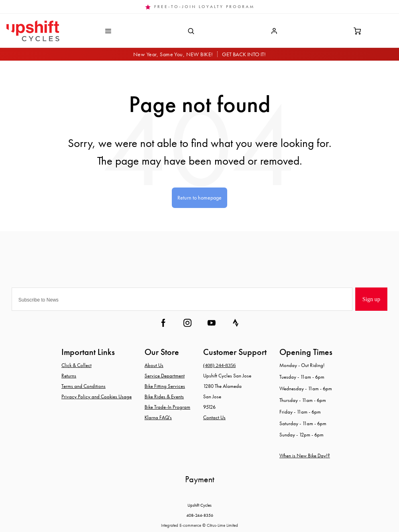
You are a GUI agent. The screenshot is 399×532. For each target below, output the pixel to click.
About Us (154, 365)
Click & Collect (76, 365)
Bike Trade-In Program (167, 407)
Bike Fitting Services (165, 386)
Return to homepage (199, 198)
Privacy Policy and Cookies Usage (97, 396)
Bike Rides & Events (164, 396)
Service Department (165, 376)
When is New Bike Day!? (305, 456)
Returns (69, 376)
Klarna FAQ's (158, 417)
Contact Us (214, 417)
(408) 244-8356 (219, 365)
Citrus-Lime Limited (222, 525)
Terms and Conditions (83, 386)
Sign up (371, 299)
